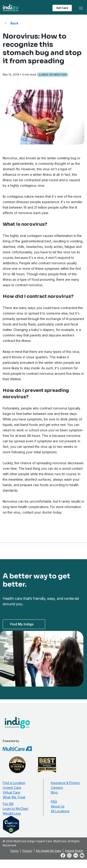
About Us (58, 806)
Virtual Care (11, 792)
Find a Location (14, 783)
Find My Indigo (22, 624)
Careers (57, 788)
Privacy (27, 851)
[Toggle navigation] (81, 8)
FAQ (54, 801)
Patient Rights (74, 851)
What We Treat (14, 797)
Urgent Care (12, 788)
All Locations (60, 811)
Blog (54, 792)
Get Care (62, 8)
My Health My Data (49, 851)
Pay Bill (8, 804)
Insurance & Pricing (65, 783)
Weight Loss (12, 813)
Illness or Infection (53, 75)
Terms (14, 851)
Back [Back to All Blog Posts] (14, 23)
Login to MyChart (15, 809)
